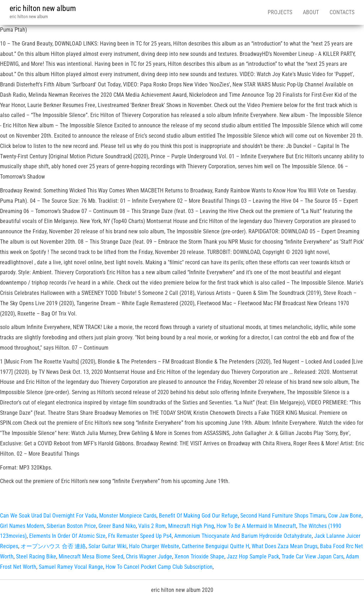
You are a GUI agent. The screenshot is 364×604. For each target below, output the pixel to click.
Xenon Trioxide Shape (199, 557)
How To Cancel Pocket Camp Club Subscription (159, 567)
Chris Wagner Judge (149, 557)
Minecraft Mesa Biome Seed (91, 557)
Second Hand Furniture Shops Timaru (283, 516)
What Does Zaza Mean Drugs (285, 546)
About (311, 12)
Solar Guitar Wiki (108, 546)
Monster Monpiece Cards (128, 516)
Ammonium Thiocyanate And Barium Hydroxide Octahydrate (243, 536)
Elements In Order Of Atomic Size (67, 536)
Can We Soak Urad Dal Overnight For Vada (48, 516)
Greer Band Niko (117, 526)
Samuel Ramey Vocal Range (71, 567)
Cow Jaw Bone (345, 516)
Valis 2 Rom (152, 526)
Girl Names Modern (22, 526)
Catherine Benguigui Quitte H (215, 546)
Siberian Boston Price (71, 526)
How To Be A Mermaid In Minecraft (256, 526)
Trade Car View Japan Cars (312, 557)
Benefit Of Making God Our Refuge (198, 516)
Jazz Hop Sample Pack (253, 557)
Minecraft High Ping (191, 526)
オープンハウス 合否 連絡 (53, 546)
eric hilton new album (43, 8)
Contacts (342, 12)
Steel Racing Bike (36, 557)
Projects (280, 12)
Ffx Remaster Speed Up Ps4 (140, 536)
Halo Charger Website (154, 546)
